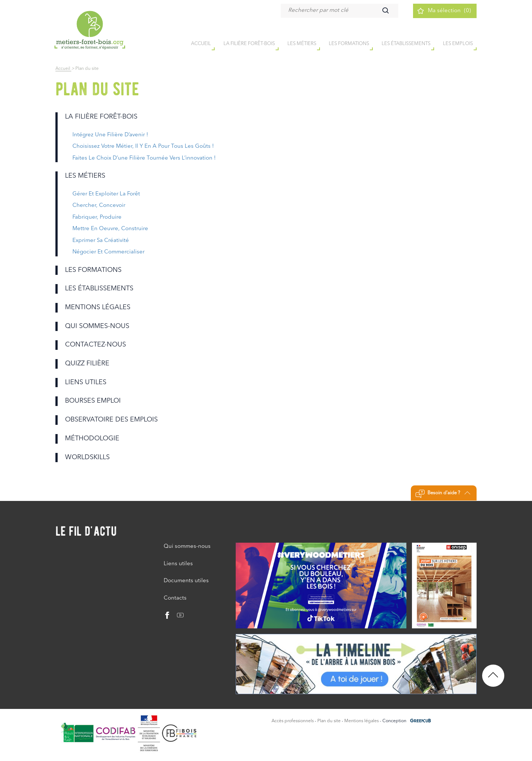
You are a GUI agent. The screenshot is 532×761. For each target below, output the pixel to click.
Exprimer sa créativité (101, 241)
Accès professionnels (293, 721)
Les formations (349, 44)
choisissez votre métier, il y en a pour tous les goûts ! (143, 146)
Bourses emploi (93, 401)
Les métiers (302, 44)
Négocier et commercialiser (108, 252)
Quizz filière (87, 364)
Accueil (63, 69)
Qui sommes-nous (97, 326)
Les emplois (458, 44)
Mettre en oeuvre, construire (110, 229)
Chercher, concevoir (99, 206)
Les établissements (406, 44)
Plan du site (329, 721)
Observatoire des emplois (111, 420)
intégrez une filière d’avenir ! (110, 135)
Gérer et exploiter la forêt (106, 194)
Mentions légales (98, 307)
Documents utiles (186, 581)
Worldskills (87, 457)
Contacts (175, 598)
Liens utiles (86, 382)
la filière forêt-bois (249, 44)
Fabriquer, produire (97, 217)
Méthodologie (92, 438)
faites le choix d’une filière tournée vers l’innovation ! (144, 158)
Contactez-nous (96, 345)
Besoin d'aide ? (443, 494)
